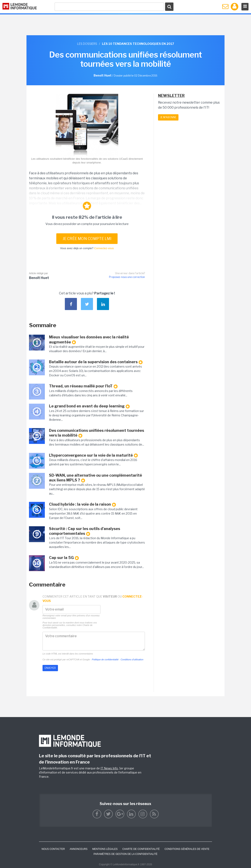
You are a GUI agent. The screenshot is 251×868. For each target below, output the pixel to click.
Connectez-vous (104, 248)
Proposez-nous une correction (127, 277)
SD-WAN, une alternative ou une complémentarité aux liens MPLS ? (95, 478)
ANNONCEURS (78, 849)
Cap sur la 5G (64, 558)
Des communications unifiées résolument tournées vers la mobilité (97, 433)
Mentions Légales (105, 849)
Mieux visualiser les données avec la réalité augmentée (89, 340)
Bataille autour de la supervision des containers (96, 362)
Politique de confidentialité (105, 659)
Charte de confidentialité (141, 849)
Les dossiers (87, 44)
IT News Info (109, 768)
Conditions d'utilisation (132, 659)
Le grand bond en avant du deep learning (89, 406)
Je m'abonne (168, 117)
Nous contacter (53, 849)
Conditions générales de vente (187, 849)
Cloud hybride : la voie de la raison (82, 504)
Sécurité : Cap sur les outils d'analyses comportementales (85, 531)
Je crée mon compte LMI (87, 239)
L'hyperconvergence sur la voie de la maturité (93, 455)
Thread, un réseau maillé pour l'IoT (83, 386)
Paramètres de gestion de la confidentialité (126, 854)
